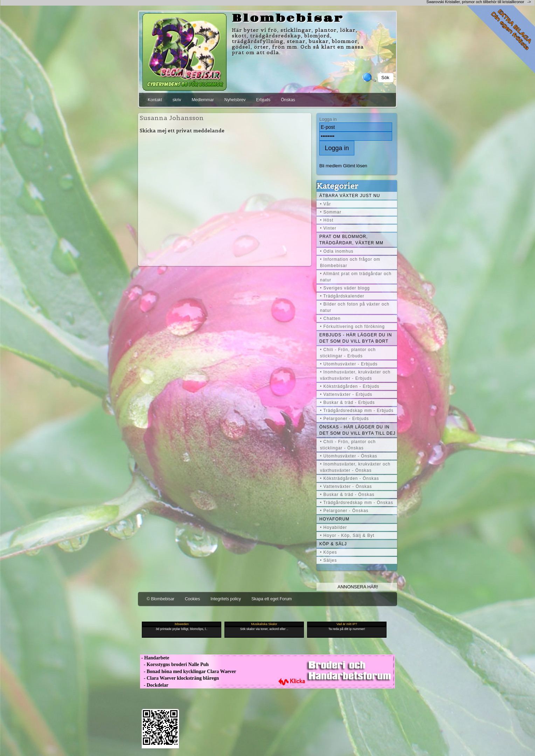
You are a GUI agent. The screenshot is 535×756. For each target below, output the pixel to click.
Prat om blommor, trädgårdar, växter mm (351, 240)
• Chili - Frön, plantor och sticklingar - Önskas (348, 445)
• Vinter (328, 228)
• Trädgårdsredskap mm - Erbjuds (357, 411)
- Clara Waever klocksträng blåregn (179, 678)
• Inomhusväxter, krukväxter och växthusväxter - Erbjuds (355, 375)
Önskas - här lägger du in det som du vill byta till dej (357, 430)
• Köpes (329, 552)
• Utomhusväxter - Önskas (349, 456)
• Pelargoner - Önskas (344, 511)
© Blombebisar (161, 599)
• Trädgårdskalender (342, 296)
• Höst (327, 220)
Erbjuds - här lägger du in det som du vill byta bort (356, 338)
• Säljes (328, 560)
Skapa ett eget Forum (272, 599)
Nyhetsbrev (235, 100)
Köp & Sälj (333, 544)
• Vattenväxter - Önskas (346, 486)
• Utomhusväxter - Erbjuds (349, 364)
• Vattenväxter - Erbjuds (346, 394)
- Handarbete (155, 658)
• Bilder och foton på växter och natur (355, 307)
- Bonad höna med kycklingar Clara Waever (188, 671)
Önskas (288, 100)
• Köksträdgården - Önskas (350, 478)
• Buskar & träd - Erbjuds (348, 402)
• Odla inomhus (337, 251)
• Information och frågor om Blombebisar (350, 262)
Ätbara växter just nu (350, 196)
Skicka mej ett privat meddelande (182, 131)
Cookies (192, 599)
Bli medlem (331, 166)
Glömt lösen (355, 166)
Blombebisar (288, 19)
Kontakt (155, 100)
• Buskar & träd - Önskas (347, 495)
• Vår (325, 204)
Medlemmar (203, 100)
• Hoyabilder (333, 527)
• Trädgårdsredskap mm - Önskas (357, 503)
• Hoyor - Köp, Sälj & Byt (347, 535)
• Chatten (330, 318)
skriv (177, 100)
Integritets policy (226, 599)
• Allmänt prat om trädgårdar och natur (356, 277)
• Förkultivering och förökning (352, 327)
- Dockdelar (154, 685)
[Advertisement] (225, 199)
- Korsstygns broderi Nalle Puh (174, 664)
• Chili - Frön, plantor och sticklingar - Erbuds (348, 353)
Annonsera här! (358, 587)
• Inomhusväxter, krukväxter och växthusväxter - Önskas (355, 467)
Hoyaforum (334, 519)
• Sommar (331, 212)
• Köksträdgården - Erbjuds (350, 386)
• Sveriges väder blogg (345, 288)
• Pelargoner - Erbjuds (345, 419)
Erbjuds (263, 100)
